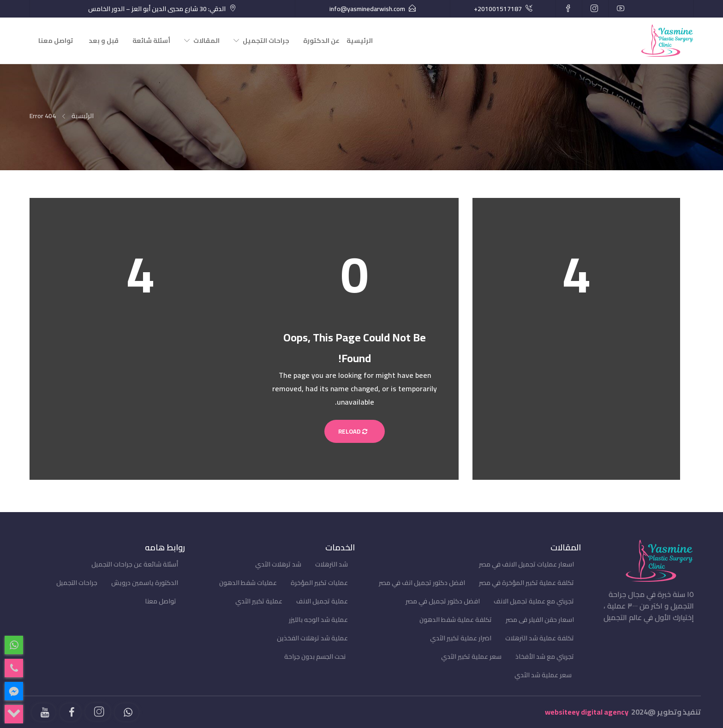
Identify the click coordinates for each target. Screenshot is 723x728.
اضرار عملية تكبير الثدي (461, 638)
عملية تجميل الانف (322, 601)
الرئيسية (360, 41)
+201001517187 (498, 9)
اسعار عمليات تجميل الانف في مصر (526, 564)
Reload (355, 431)
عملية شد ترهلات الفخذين (312, 638)
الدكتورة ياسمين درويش (145, 583)
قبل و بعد (104, 41)
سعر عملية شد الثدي (543, 675)
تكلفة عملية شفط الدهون (456, 620)
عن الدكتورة (321, 41)
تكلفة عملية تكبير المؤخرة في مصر (526, 583)
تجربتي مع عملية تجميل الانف (534, 601)
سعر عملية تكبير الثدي (471, 656)
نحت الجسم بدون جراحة (315, 656)
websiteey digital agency (587, 712)
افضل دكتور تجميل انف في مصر (422, 583)
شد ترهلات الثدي (278, 564)
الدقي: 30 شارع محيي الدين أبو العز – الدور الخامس (157, 9)
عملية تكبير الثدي (259, 601)
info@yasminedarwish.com (367, 9)
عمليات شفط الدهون (248, 583)
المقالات (206, 41)
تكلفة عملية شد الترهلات (540, 638)
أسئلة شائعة (151, 41)
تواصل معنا (56, 41)
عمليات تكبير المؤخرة (319, 583)
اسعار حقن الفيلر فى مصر (540, 620)
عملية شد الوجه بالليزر (318, 620)
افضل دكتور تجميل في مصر (443, 601)
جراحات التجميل (266, 41)
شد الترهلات (332, 564)
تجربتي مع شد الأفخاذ (545, 656)
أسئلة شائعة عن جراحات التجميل (135, 564)
